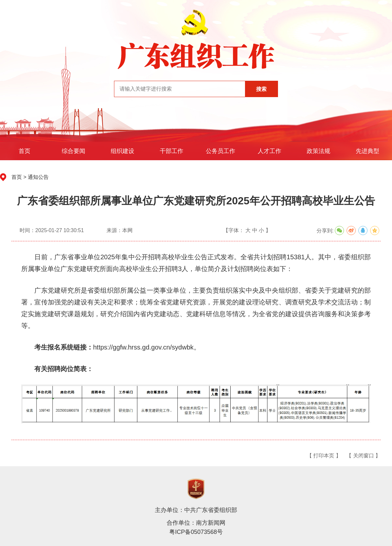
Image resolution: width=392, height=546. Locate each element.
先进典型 (367, 151)
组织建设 (122, 151)
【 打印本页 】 (324, 456)
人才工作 (269, 151)
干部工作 (171, 151)
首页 (24, 151)
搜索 (261, 89)
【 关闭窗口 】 (363, 456)
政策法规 (318, 151)
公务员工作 (220, 151)
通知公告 (38, 177)
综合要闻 (73, 151)
